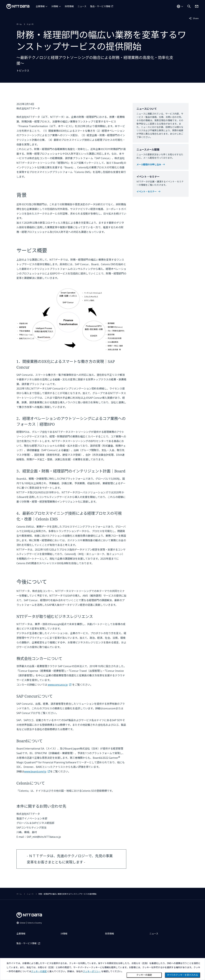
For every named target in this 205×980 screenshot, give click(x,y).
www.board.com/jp (35, 771)
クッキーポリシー (92, 971)
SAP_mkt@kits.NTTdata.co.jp (44, 837)
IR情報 (55, 6)
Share (194, 18)
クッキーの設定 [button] (39, 971)
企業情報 (40, 6)
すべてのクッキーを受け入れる (182, 975)
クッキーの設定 (144, 975)
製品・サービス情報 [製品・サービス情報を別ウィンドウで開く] (100, 6)
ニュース (82, 6)
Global (31, 923)
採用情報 (69, 6)
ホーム (19, 24)
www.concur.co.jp (58, 685)
